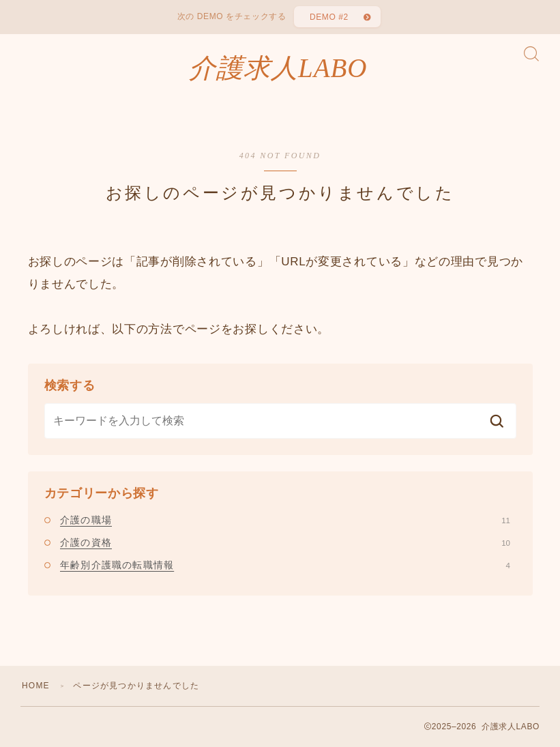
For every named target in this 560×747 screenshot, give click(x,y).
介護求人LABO (278, 68)
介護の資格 (285, 542)
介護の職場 (285, 520)
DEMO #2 (329, 17)
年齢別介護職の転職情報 (285, 565)
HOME (36, 686)
